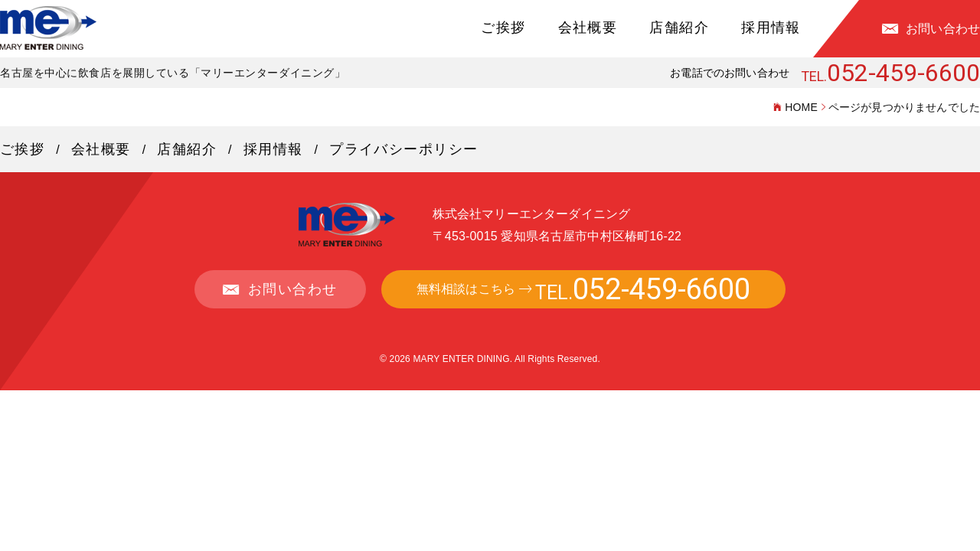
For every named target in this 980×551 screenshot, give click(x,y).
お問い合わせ (943, 29)
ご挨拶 (503, 28)
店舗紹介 (679, 28)
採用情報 (771, 28)
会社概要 (588, 28)
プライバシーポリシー (403, 149)
